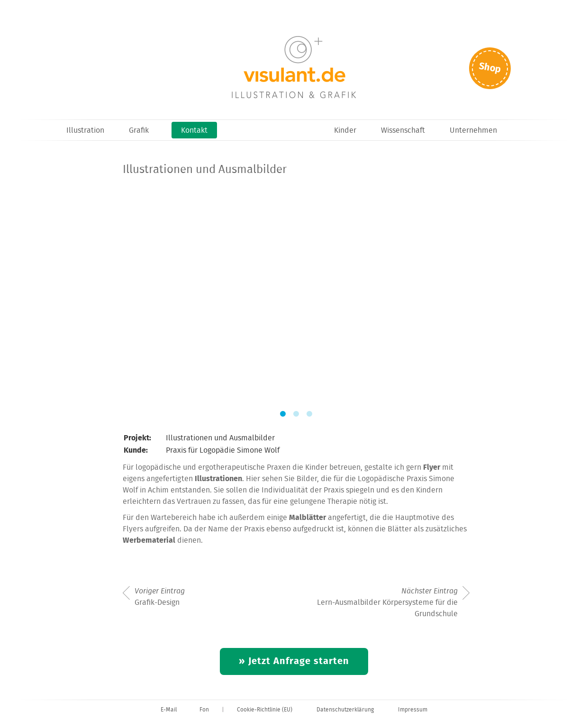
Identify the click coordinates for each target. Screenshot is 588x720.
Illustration (85, 131)
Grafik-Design (160, 597)
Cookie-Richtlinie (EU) (265, 710)
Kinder (345, 131)
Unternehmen (473, 131)
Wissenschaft (403, 131)
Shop (490, 68)
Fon (204, 710)
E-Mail (169, 710)
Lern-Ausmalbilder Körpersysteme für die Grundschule (387, 603)
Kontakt (194, 131)
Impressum (413, 710)
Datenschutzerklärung (345, 710)
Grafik (139, 131)
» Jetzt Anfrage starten (294, 661)
